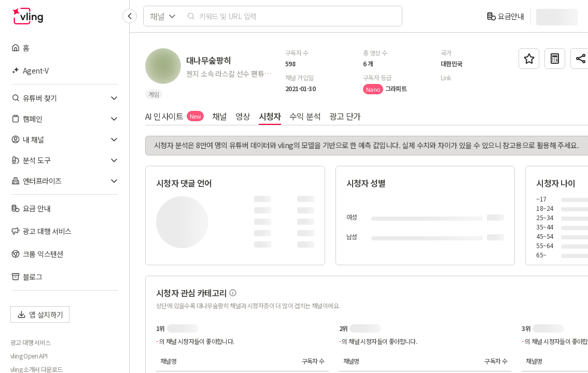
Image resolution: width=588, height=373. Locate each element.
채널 (220, 116)
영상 (243, 116)
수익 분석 (305, 116)
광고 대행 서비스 (31, 342)
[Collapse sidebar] (130, 16)
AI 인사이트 (174, 116)
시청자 (270, 116)
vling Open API (29, 356)
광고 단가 (345, 116)
